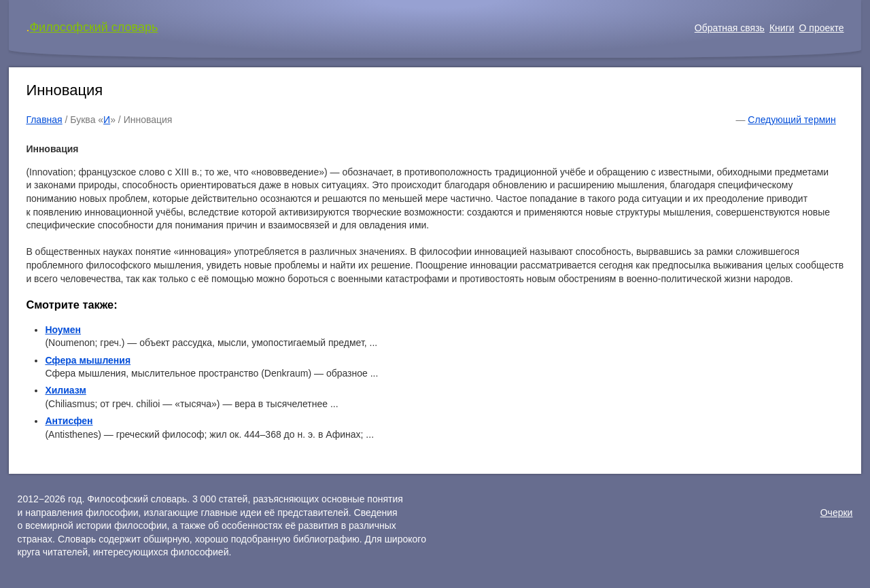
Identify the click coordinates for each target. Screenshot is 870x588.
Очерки (837, 513)
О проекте (822, 28)
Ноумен (63, 330)
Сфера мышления (88, 360)
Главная (44, 120)
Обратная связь (730, 28)
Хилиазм (65, 390)
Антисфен (69, 421)
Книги (782, 28)
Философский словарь (93, 27)
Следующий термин (791, 120)
